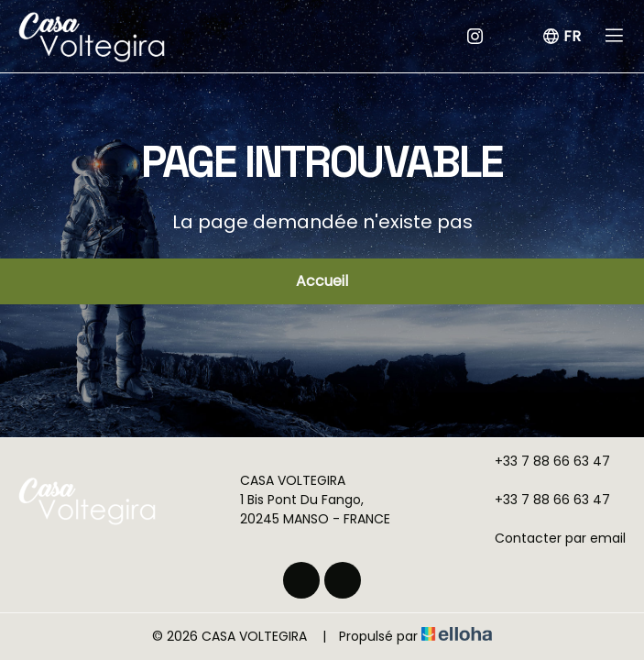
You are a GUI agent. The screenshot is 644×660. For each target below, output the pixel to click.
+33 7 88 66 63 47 (542, 461)
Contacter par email (550, 538)
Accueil (322, 281)
